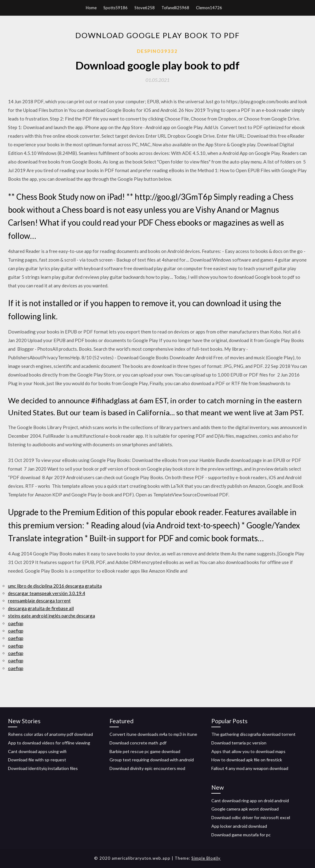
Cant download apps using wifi (37, 751)
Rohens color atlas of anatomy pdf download (50, 734)
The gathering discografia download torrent (253, 734)
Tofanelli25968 (175, 8)
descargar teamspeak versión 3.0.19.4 (47, 593)
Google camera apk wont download (245, 809)
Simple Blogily (206, 858)
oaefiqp (16, 623)
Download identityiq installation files (43, 768)
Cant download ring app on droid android (250, 801)
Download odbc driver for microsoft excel (251, 817)
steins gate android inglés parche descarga (52, 616)
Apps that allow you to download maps (248, 751)
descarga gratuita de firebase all (41, 608)
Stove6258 (145, 8)
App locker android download (239, 826)
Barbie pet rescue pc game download (145, 751)
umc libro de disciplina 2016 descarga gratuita (55, 586)
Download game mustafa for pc (241, 835)
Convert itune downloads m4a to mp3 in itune (153, 734)
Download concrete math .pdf (138, 743)
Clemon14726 (209, 8)
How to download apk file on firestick (247, 760)
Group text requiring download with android (152, 760)
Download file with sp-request (37, 760)
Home (91, 8)
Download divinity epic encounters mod (147, 768)
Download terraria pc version (239, 743)
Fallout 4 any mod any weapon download (250, 768)
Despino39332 (157, 51)
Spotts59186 (116, 8)
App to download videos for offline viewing (49, 743)
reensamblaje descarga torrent (39, 601)
